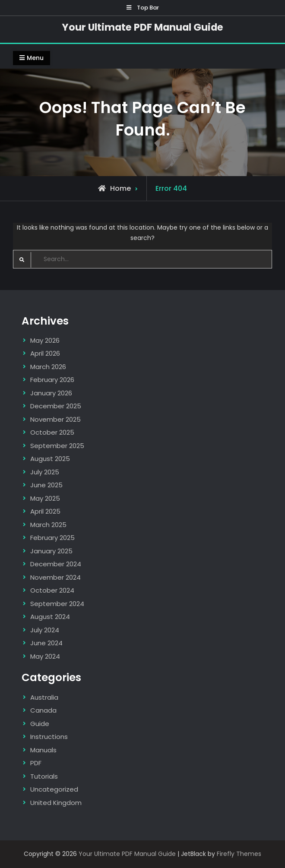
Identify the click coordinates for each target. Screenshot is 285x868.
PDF (36, 763)
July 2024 (45, 630)
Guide (40, 724)
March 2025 (48, 525)
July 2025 (45, 472)
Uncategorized (54, 789)
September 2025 (57, 446)
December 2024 (56, 564)
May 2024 (45, 656)
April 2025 (45, 511)
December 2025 (56, 406)
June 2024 (46, 643)
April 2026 (45, 353)
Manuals (43, 750)
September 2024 (57, 604)
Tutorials (44, 776)
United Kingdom (56, 803)
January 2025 (51, 551)
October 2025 (52, 432)
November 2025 (55, 419)
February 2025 (52, 538)
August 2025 (50, 459)
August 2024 (50, 617)
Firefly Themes (239, 854)
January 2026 (51, 393)
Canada (43, 710)
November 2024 (55, 577)
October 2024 (52, 590)
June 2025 (46, 485)
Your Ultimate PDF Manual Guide (142, 27)
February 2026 (52, 380)
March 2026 (48, 367)
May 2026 (45, 340)
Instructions (49, 737)
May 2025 (45, 498)
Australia (44, 697)
